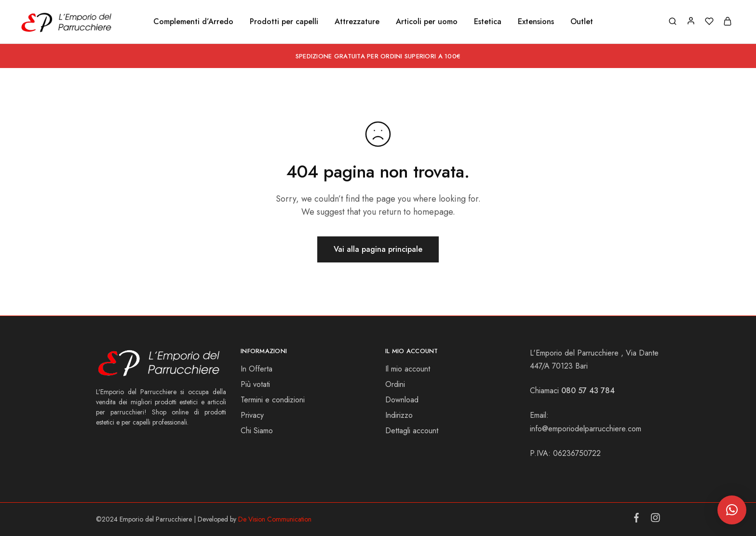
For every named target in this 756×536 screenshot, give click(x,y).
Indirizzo (399, 415)
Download (402, 400)
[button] (732, 510)
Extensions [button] (536, 22)
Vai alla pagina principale (378, 249)
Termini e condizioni (273, 400)
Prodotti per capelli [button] (284, 22)
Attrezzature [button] (357, 22)
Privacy (252, 415)
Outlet (582, 22)
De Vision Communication (275, 519)
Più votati (255, 384)
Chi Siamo (257, 431)
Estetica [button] (488, 22)
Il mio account (408, 369)
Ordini (395, 384)
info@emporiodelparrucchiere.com (586, 429)
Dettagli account (412, 431)
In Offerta (256, 369)
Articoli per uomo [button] (427, 22)
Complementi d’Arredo (193, 22)
